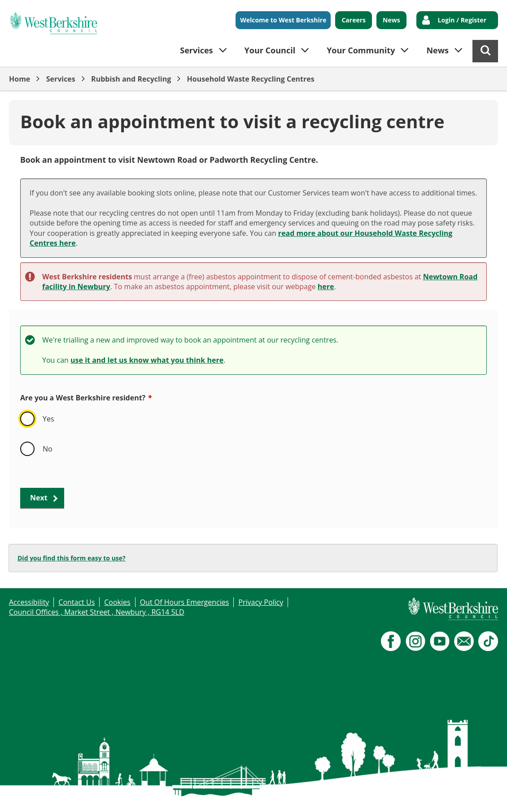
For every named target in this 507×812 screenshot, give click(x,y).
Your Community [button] (361, 50)
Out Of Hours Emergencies (185, 602)
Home (20, 79)
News (391, 20)
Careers (354, 20)
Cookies (117, 602)
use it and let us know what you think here (147, 360)
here (326, 287)
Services (61, 79)
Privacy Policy (261, 602)
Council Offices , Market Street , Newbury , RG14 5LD (97, 612)
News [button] (437, 50)
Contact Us (76, 602)
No (48, 449)
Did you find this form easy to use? (72, 558)
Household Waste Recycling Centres (251, 79)
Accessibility (29, 602)
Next (39, 498)
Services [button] (196, 50)
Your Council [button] (270, 50)
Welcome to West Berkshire (283, 20)
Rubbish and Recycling (131, 79)
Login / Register (462, 20)
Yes (48, 419)
